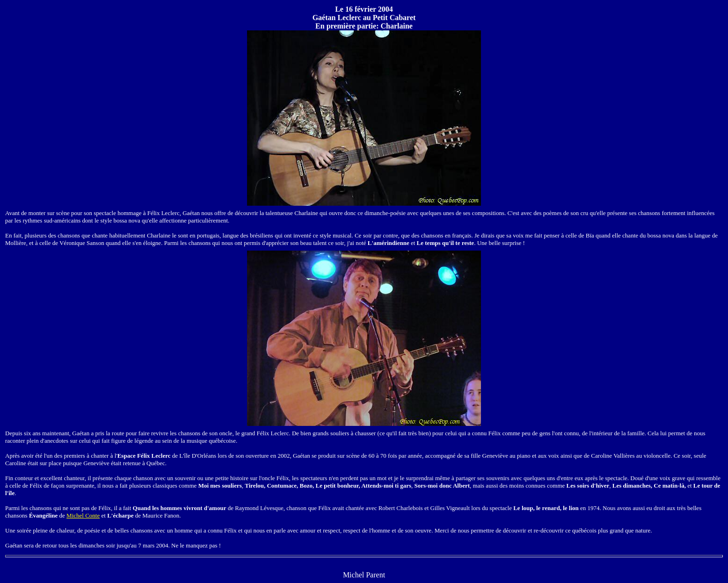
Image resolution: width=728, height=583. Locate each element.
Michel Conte (83, 515)
